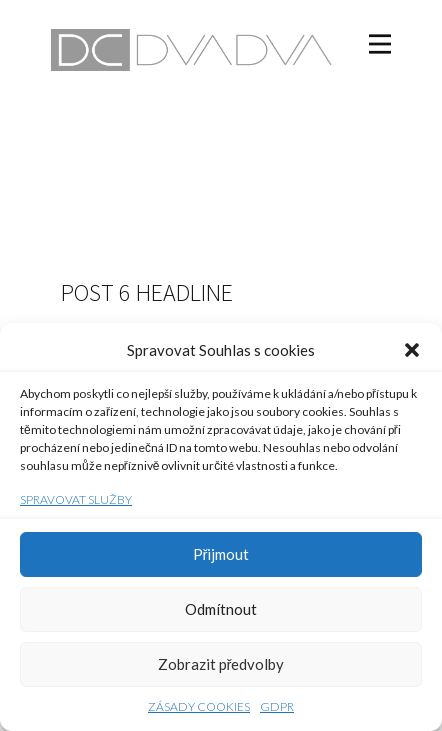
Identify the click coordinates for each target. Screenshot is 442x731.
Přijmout (221, 554)
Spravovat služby (76, 499)
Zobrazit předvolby (221, 664)
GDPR (277, 706)
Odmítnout (221, 609)
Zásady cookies (199, 706)
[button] (412, 350)
